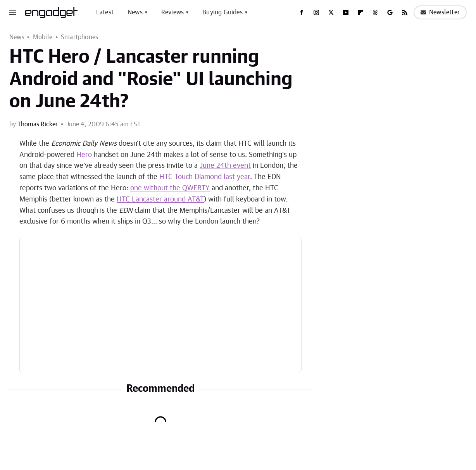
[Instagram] (316, 12)
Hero (84, 155)
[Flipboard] (360, 12)
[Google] (390, 12)
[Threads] (375, 12)
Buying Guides (222, 12)
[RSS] (405, 12)
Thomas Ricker (38, 124)
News (135, 12)
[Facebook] (302, 12)
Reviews (172, 12)
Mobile (43, 37)
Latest (105, 12)
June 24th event (225, 166)
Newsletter (440, 12)
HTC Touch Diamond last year (205, 177)
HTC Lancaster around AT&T (160, 200)
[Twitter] (331, 12)
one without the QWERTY (170, 188)
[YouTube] (346, 12)
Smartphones (79, 37)
